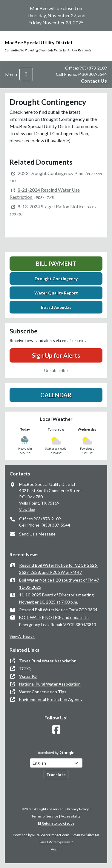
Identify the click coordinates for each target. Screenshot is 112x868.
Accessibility (71, 816)
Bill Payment (56, 264)
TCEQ (25, 668)
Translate (56, 775)
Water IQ (28, 676)
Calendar (56, 395)
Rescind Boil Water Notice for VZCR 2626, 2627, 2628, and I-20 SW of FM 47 (58, 569)
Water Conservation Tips (43, 692)
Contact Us (94, 81)
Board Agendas (56, 307)
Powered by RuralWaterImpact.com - (56, 838)
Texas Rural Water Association (48, 661)
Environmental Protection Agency (51, 699)
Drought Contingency (56, 279)
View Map (27, 509)
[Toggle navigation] (26, 74)
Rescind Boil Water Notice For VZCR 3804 (58, 610)
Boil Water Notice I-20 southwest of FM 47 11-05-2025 (59, 583)
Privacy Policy (78, 809)
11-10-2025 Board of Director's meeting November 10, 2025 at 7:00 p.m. (56, 598)
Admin (56, 849)
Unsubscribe (56, 370)
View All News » (22, 636)
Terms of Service (45, 816)
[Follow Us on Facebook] (56, 730)
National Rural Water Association (50, 684)
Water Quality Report (56, 293)
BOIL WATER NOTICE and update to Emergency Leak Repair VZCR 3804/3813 (58, 621)
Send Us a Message (37, 534)
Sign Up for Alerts (56, 355)
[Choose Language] (56, 763)
